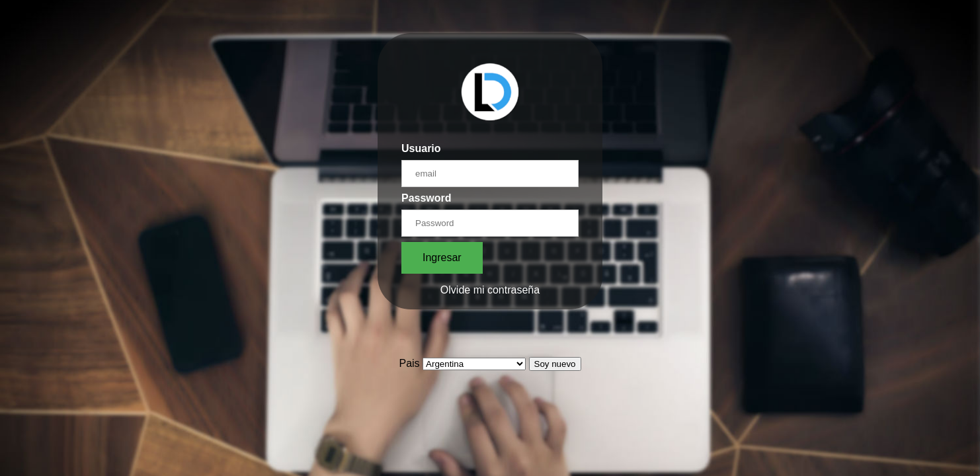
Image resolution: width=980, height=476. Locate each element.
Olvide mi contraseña (490, 290)
